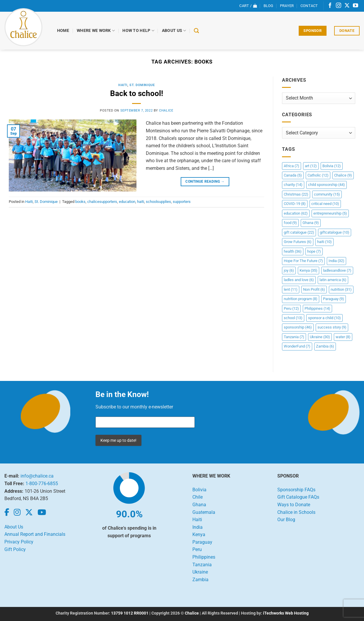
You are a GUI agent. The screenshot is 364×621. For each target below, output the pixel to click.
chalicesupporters (102, 202)
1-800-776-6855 (42, 484)
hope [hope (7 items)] (314, 251)
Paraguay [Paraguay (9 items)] (334, 299)
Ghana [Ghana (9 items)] (311, 223)
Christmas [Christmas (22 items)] (296, 194)
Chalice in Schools (296, 512)
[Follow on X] (347, 6)
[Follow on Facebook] (330, 6)
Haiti (123, 85)
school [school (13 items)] (293, 318)
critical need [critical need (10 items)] (325, 204)
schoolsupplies (158, 202)
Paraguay (202, 542)
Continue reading (205, 182)
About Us (174, 31)
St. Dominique (142, 85)
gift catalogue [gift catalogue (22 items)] (299, 232)
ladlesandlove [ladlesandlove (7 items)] (337, 270)
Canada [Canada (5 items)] (293, 175)
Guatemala (204, 512)
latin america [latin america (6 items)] (333, 280)
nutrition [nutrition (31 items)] (341, 289)
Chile (198, 497)
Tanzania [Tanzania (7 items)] (294, 337)
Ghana (199, 505)
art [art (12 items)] (311, 166)
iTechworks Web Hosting (286, 613)
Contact (309, 6)
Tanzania (202, 565)
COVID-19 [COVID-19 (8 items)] (295, 204)
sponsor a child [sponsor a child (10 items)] (324, 318)
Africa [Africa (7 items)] (292, 166)
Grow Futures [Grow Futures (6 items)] (298, 242)
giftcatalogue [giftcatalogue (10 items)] (335, 232)
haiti (141, 202)
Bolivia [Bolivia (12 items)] (332, 166)
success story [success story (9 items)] (332, 327)
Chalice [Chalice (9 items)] (343, 175)
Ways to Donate (294, 505)
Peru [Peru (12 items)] (291, 308)
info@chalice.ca (37, 476)
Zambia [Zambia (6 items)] (325, 346)
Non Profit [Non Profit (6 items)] (314, 289)
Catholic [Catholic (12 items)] (318, 175)
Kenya (199, 534)
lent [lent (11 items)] (291, 289)
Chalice (192, 613)
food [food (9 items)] (290, 223)
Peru (197, 549)
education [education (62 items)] (296, 213)
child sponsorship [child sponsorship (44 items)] (327, 185)
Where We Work (96, 31)
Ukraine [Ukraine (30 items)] (320, 337)
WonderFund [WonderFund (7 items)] (297, 346)
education (127, 202)
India (198, 527)
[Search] (196, 31)
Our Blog (286, 520)
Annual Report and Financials (35, 534)
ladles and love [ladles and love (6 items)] (299, 280)
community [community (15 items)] (327, 194)
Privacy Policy (19, 542)
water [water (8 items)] (343, 337)
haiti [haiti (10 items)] (324, 242)
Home (63, 31)
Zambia (200, 580)
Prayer (287, 6)
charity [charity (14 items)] (293, 185)
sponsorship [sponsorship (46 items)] (298, 327)
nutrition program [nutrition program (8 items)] (301, 299)
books (80, 202)
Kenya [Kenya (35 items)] (309, 270)
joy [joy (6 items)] (289, 270)
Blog (269, 6)
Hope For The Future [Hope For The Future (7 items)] (303, 261)
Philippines (204, 557)
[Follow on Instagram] (339, 6)
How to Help (138, 31)
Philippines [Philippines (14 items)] (317, 308)
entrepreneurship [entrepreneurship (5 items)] (330, 213)
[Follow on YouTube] (356, 6)
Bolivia (199, 490)
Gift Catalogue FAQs (298, 497)
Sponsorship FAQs (296, 490)
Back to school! (137, 93)
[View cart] (248, 6)
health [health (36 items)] (293, 251)
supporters (182, 202)
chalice (166, 111)
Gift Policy (15, 549)
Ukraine (200, 572)
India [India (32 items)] (336, 261)
